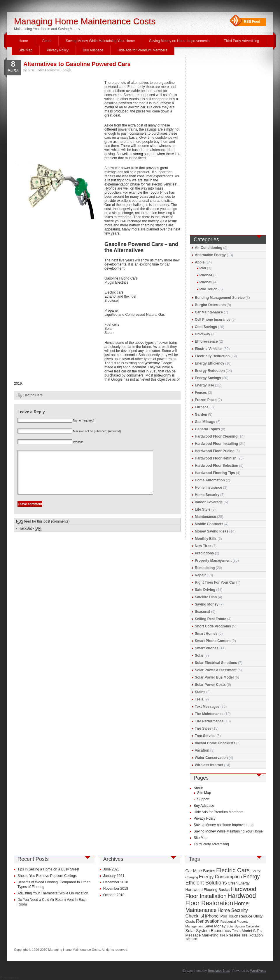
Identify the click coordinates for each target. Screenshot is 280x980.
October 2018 (114, 895)
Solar (199, 655)
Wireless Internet (209, 765)
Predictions (204, 553)
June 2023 (111, 869)
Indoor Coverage (209, 502)
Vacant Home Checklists (215, 743)
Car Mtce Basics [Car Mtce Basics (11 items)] (200, 871)
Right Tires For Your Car (215, 582)
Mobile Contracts (209, 524)
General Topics (207, 429)
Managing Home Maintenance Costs (85, 21)
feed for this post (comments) (43, 530)
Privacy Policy (58, 50)
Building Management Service (220, 298)
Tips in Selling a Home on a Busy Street (48, 869)
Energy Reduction (210, 371)
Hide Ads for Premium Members (142, 50)
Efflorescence (206, 341)
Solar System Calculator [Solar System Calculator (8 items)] (243, 926)
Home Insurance (208, 488)
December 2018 (116, 882)
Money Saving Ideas (212, 531)
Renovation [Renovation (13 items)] (208, 921)
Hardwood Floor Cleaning (216, 436)
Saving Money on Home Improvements (179, 41)
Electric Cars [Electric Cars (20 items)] (233, 870)
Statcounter (9, 978)
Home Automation (210, 480)
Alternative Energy (58, 70)
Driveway (203, 334)
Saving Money (207, 604)
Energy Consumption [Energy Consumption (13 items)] (220, 877)
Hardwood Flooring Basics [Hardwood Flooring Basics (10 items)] (207, 890)
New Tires (203, 546)
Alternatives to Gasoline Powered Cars (77, 64)
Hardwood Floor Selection (217, 466)
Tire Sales (203, 729)
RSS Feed (252, 22)
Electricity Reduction (212, 356)
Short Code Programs (213, 626)
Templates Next (219, 971)
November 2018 (116, 889)
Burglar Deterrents (210, 305)
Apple (200, 262)
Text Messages (207, 707)
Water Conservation (211, 758)
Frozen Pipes (206, 400)
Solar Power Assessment (216, 670)
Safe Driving (205, 590)
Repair (200, 575)
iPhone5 (205, 282)
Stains (200, 692)
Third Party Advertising (242, 41)
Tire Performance (209, 721)
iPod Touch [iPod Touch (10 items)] (229, 916)
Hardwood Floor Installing (216, 444)
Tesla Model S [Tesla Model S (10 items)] (244, 931)
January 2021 (114, 876)
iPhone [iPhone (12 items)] (212, 916)
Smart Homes (206, 634)
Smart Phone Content (213, 641)
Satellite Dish (206, 597)
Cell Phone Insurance (213, 320)
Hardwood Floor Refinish (216, 458)
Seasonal (203, 612)
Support (203, 799)
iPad (202, 268)
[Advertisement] (58, 120)
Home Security (207, 495)
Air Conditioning (209, 248)
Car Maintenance (209, 312)
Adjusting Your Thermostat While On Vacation (53, 893)
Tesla (199, 699)
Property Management (213, 561)
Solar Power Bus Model (214, 677)
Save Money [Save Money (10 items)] (215, 926)
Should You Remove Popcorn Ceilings (47, 876)
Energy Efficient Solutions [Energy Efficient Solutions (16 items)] (222, 880)
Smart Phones (207, 648)
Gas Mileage (205, 422)
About (47, 41)
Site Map (26, 50)
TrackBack (29, 537)
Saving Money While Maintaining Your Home (100, 41)
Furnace (202, 407)
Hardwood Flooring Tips (215, 473)
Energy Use (204, 385)
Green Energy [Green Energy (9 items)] (239, 883)
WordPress (258, 971)
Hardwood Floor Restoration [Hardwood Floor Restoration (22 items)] (220, 900)
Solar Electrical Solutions (216, 663)
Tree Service (205, 736)
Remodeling (205, 568)
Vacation (202, 750)
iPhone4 (205, 275)
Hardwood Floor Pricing (215, 451)
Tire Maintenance (209, 714)
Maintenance (205, 517)
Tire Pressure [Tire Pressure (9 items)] (230, 935)
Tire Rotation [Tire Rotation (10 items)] (252, 935)
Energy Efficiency (210, 363)
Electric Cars (33, 395)
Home (23, 41)
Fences (201, 393)
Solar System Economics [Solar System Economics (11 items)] (208, 931)
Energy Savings (208, 378)
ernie (31, 70)
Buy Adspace (93, 50)
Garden (201, 414)
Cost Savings (206, 327)
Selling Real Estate (210, 619)
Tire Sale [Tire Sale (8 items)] (191, 939)
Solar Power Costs (210, 685)
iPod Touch (208, 289)
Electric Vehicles (209, 349)
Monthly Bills (206, 539)
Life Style (203, 509)
